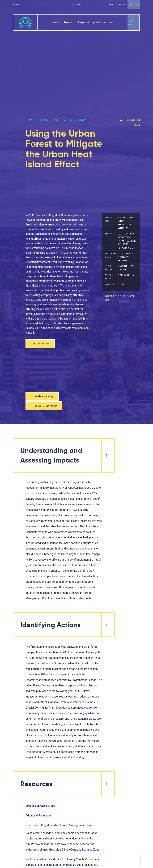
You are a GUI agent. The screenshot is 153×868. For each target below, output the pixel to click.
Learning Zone (91, 853)
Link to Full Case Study (46, 408)
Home (16, 4)
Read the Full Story (42, 344)
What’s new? (117, 4)
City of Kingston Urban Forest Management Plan (62, 828)
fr (131, 24)
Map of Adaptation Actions (96, 22)
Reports (69, 22)
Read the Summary (43, 398)
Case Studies (51, 120)
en (131, 20)
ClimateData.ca (41, 862)
